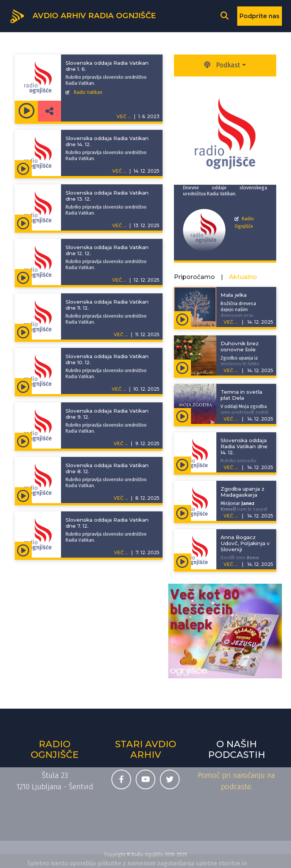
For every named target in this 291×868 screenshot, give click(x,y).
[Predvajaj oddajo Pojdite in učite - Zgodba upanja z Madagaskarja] (182, 513)
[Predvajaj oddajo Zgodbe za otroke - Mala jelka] (182, 319)
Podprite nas (260, 16)
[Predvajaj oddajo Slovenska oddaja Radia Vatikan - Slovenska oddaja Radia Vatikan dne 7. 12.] (23, 550)
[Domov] (83, 16)
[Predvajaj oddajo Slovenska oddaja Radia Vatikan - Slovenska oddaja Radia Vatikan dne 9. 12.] (23, 441)
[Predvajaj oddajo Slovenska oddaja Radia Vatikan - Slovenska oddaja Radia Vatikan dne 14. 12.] (23, 168)
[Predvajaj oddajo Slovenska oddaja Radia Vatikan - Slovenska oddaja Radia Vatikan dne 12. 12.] (23, 277)
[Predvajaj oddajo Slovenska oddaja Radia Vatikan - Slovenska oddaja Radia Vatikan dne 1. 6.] (26, 111)
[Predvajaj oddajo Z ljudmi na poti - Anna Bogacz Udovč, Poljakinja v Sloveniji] (182, 561)
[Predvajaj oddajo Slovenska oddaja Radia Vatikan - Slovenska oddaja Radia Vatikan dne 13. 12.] (23, 223)
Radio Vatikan (88, 92)
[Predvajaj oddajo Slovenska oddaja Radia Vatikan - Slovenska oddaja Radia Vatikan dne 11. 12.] (23, 332)
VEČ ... (119, 171)
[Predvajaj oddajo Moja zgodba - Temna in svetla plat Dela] (182, 416)
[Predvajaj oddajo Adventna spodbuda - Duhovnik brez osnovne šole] (182, 368)
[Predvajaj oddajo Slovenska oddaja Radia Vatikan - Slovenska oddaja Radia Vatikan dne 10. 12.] (23, 386)
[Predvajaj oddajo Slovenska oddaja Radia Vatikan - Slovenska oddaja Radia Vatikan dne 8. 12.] (23, 495)
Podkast (222, 65)
